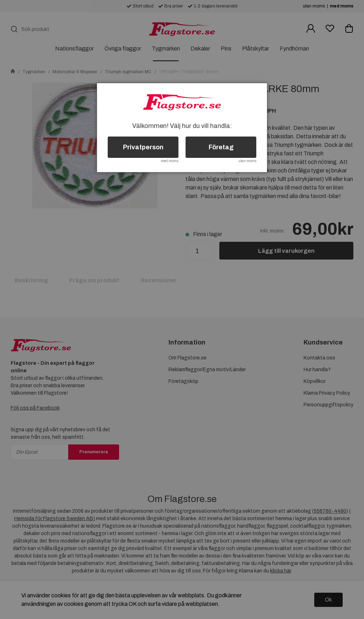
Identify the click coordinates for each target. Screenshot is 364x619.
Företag (221, 147)
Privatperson (143, 147)
